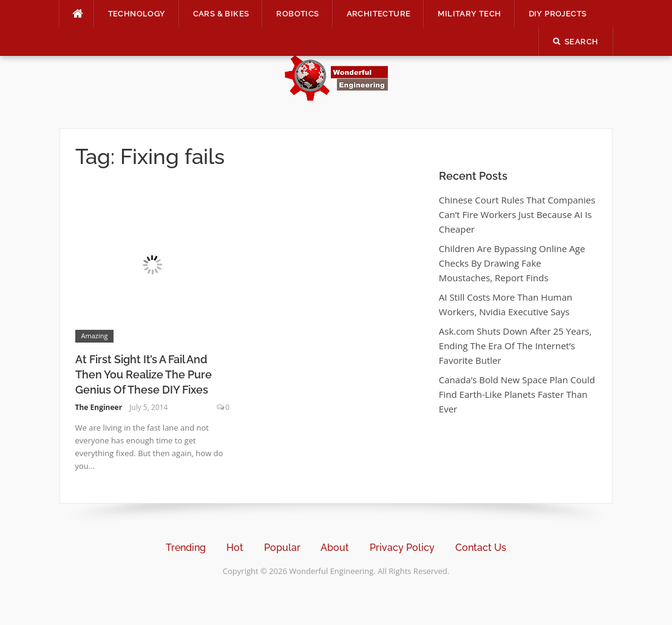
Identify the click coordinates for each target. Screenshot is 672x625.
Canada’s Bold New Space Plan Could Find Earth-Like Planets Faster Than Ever (517, 394)
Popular (282, 548)
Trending (186, 548)
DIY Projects (558, 14)
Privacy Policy (402, 548)
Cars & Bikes (221, 14)
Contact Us (481, 548)
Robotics (297, 14)
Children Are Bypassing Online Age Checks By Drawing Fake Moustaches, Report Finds (512, 263)
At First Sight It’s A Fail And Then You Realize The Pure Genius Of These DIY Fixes (144, 374)
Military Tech (469, 14)
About (335, 548)
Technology (137, 14)
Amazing (95, 336)
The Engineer (99, 407)
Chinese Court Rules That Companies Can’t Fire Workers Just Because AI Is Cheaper (517, 214)
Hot (235, 548)
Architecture (379, 14)
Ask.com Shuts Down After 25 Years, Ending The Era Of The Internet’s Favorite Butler (515, 346)
